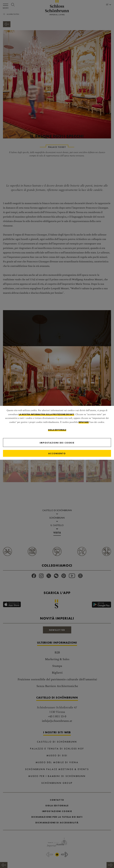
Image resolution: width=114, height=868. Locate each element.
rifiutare (84, 422)
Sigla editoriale (57, 430)
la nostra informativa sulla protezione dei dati (46, 414)
